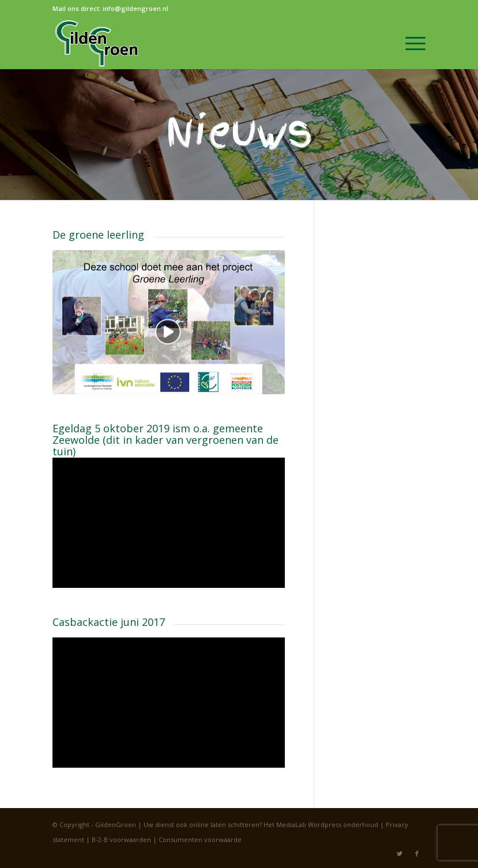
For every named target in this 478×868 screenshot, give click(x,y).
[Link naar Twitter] (400, 854)
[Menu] (410, 43)
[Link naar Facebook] (417, 854)
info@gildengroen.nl (136, 8)
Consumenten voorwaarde (200, 839)
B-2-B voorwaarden (121, 839)
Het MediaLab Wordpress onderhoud (321, 824)
